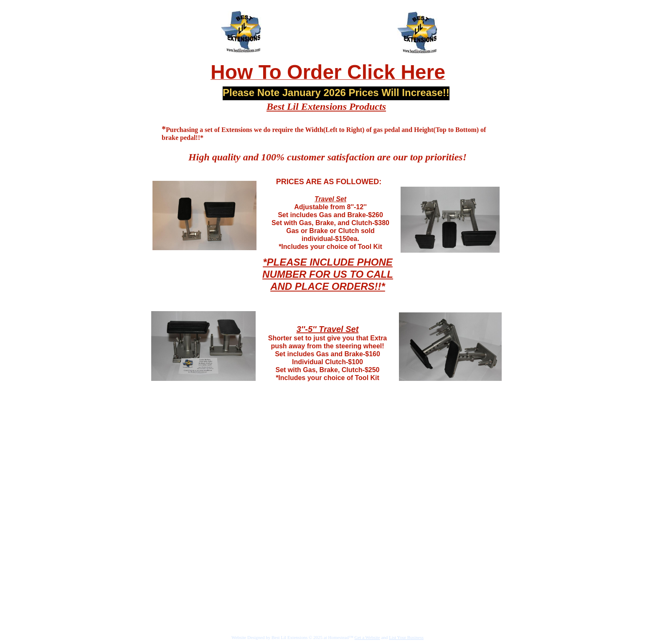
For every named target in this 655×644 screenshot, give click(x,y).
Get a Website (367, 637)
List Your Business (406, 637)
